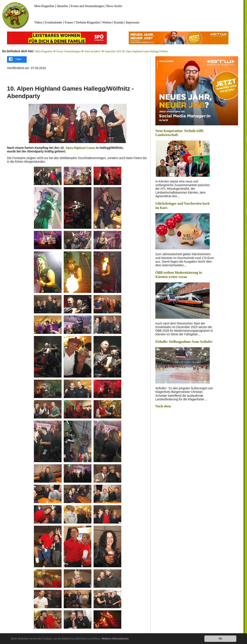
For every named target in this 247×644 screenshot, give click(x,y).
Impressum (133, 22)
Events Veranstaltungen (69, 51)
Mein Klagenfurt (44, 6)
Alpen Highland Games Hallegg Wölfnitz (147, 51)
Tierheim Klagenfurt (88, 22)
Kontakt (119, 22)
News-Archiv (114, 6)
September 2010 (113, 51)
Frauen (69, 22)
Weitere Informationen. (116, 639)
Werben (107, 22)
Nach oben (163, 406)
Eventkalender (54, 22)
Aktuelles (62, 6)
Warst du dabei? (93, 51)
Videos (38, 22)
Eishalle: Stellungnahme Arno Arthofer (184, 342)
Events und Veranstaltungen (87, 6)
